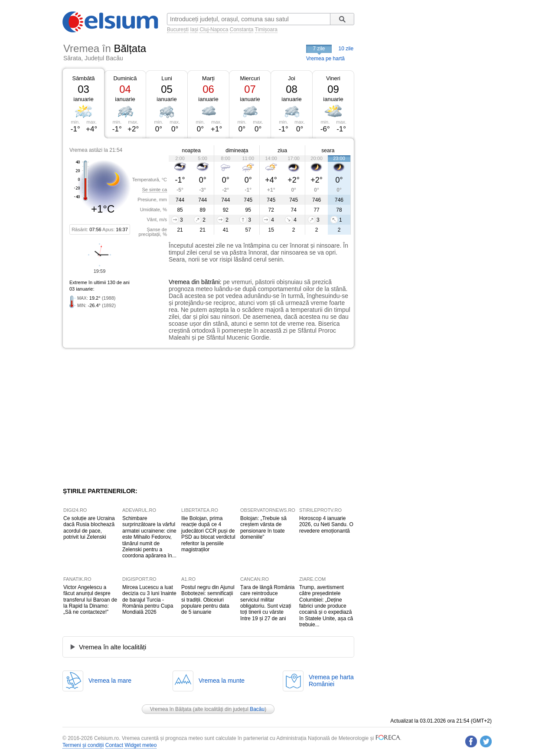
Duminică (125, 78)
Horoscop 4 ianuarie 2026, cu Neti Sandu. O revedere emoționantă (326, 525)
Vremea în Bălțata (171, 709)
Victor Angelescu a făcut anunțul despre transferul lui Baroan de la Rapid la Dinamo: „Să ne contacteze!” (90, 600)
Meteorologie (354, 738)
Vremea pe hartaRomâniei (331, 681)
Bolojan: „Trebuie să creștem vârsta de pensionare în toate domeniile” (263, 528)
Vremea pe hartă (325, 59)
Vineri (333, 78)
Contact (114, 745)
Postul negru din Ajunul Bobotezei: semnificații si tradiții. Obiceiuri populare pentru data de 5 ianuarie (208, 600)
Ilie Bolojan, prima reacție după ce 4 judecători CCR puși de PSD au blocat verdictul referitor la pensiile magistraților (208, 534)
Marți (208, 78)
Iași (194, 29)
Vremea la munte (222, 681)
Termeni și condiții (83, 745)
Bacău (257, 709)
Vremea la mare (110, 681)
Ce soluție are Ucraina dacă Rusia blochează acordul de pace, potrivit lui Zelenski (89, 528)
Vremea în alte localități (113, 647)
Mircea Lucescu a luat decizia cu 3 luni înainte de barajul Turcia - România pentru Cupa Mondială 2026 (149, 600)
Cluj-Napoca (214, 29)
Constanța (242, 29)
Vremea (179, 282)
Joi (292, 78)
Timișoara (266, 29)
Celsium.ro (106, 738)
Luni (167, 78)
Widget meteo (140, 745)
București (178, 29)
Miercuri (250, 78)
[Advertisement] (134, 418)
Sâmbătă (83, 78)
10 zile (346, 49)
